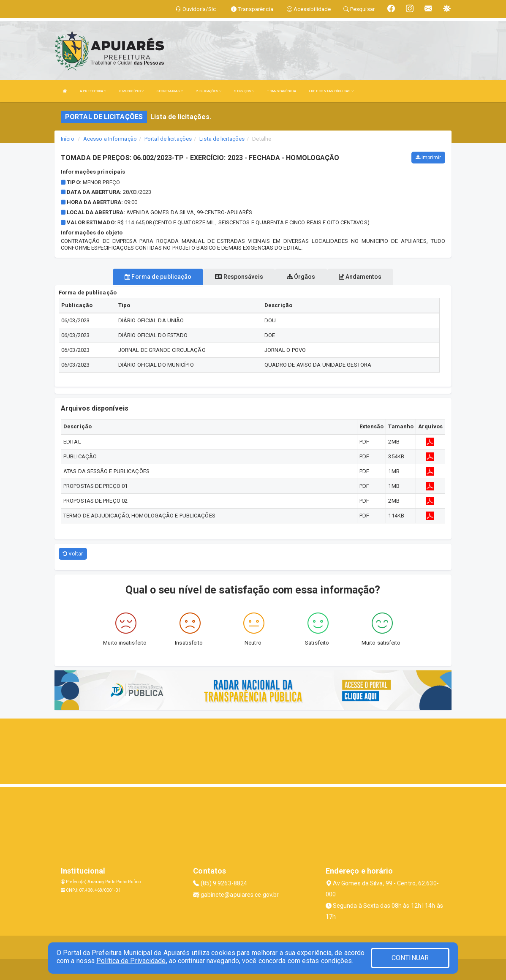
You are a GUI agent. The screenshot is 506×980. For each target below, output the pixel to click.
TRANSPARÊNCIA (281, 91)
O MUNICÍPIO (131, 91)
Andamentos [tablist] (360, 277)
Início (68, 139)
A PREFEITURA (93, 91)
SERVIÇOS (244, 91)
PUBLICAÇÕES (208, 91)
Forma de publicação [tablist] (158, 277)
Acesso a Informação (110, 139)
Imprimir (428, 158)
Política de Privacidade (131, 961)
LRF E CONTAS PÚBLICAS (331, 91)
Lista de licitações (222, 139)
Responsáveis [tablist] (239, 277)
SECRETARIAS (170, 91)
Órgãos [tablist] (301, 277)
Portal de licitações (168, 139)
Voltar (73, 554)
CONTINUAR (410, 958)
